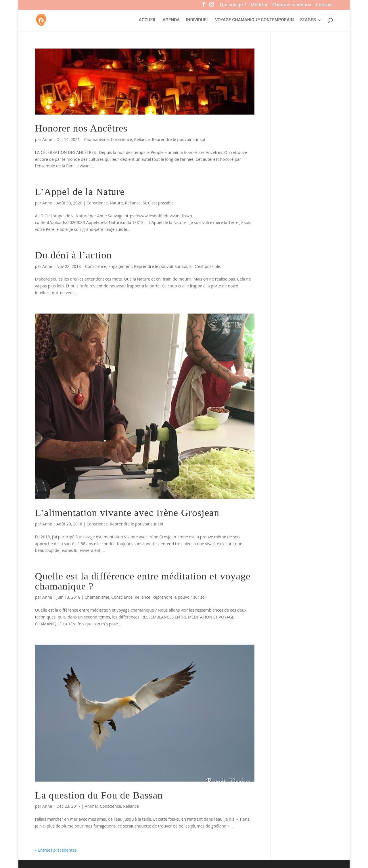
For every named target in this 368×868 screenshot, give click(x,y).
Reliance (142, 139)
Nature (116, 203)
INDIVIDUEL (197, 20)
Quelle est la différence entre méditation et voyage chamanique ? (143, 581)
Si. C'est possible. (159, 203)
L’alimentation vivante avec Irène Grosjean (127, 513)
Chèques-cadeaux (292, 5)
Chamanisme (97, 139)
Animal (91, 806)
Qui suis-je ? (233, 5)
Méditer (259, 5)
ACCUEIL (148, 20)
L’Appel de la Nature (80, 192)
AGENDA (171, 20)
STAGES (308, 20)
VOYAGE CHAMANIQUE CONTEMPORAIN (254, 20)
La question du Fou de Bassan (99, 795)
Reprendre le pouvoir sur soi (178, 139)
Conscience (121, 139)
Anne (47, 139)
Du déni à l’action (73, 255)
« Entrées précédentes (56, 850)
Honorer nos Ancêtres (81, 128)
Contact (324, 5)
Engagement (120, 266)
